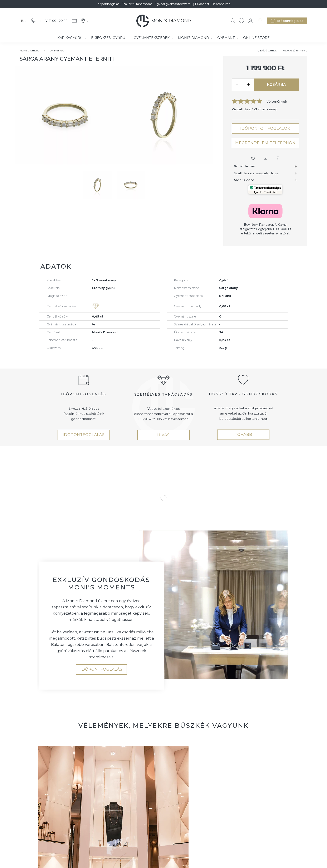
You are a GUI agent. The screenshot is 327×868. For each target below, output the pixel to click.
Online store (57, 50)
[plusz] (249, 85)
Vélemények (277, 101)
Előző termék (268, 50)
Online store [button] (256, 38)
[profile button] (251, 21)
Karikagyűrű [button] (70, 38)
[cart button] (260, 21)
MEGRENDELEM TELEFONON (265, 143)
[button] (253, 158)
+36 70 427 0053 (151, 419)
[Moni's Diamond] (30, 50)
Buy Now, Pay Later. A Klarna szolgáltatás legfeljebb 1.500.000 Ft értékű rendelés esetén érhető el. (265, 229)
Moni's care (244, 180)
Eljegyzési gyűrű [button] (109, 38)
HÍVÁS (163, 435)
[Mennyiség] (243, 85)
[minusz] (237, 85)
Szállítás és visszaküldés (256, 173)
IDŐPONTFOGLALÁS (84, 435)
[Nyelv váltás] (22, 21)
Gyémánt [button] (226, 38)
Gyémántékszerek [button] (152, 38)
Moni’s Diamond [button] (194, 38)
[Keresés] (233, 21)
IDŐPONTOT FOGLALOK (265, 128)
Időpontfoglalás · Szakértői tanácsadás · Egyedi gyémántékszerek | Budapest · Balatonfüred (163, 4)
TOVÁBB (243, 435)
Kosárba (276, 85)
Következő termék (294, 50)
